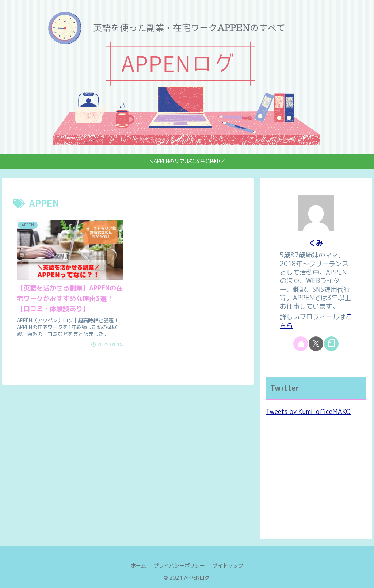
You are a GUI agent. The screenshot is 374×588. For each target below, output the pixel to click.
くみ (316, 243)
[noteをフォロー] (331, 344)
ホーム (138, 566)
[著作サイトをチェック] (301, 344)
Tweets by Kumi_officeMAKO (308, 412)
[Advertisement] (316, 475)
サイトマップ (228, 566)
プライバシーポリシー (179, 566)
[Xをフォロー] (316, 344)
